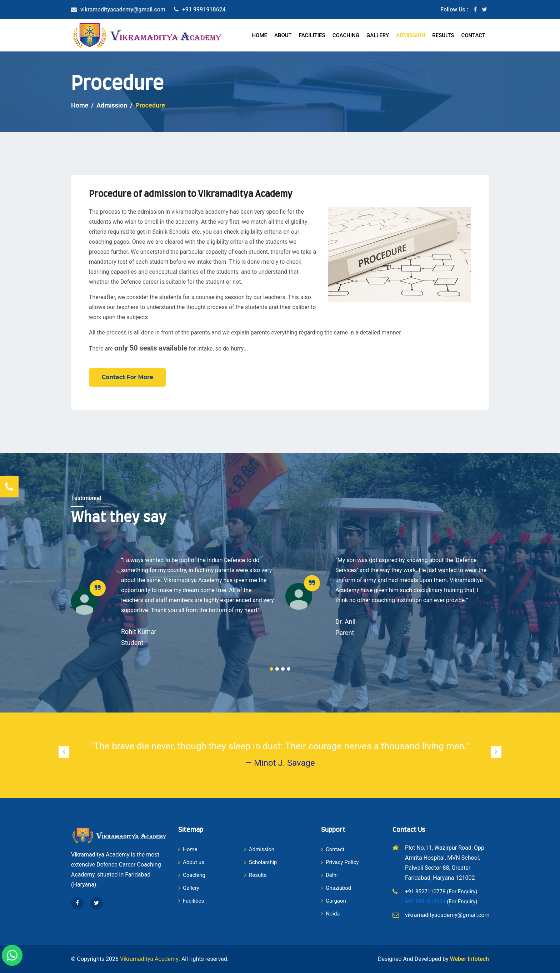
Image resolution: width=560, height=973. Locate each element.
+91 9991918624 (204, 9)
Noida (331, 914)
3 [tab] (283, 669)
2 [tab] (277, 669)
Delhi (329, 875)
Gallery (378, 35)
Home (259, 35)
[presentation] (64, 752)
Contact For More (128, 377)
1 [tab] (271, 669)
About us (191, 862)
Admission (411, 35)
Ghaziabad (336, 888)
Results (443, 35)
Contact (473, 35)
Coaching (346, 35)
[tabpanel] (173, 601)
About (283, 35)
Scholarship (261, 862)
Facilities (312, 35)
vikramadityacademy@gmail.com (123, 9)
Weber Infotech (469, 959)
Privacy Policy (340, 862)
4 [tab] (289, 669)
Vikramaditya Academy (149, 959)
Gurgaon (334, 901)
